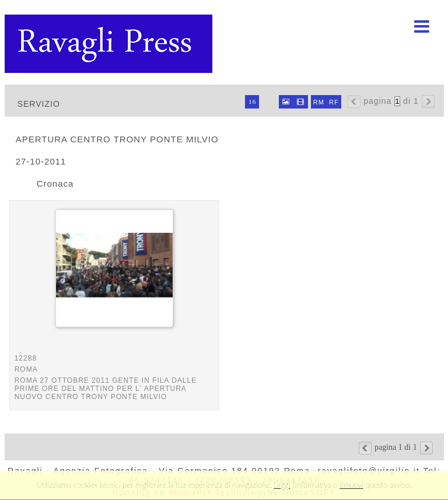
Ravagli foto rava (110, 44)
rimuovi (351, 485)
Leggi (282, 485)
